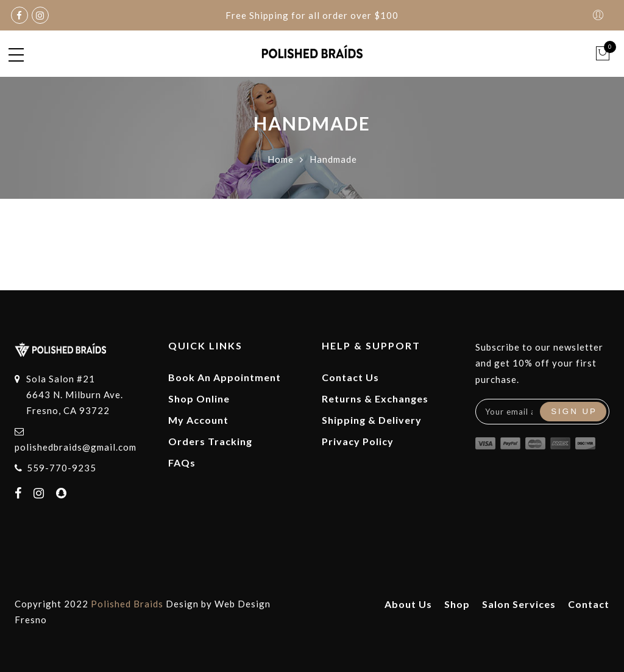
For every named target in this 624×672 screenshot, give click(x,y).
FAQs (182, 463)
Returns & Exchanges (375, 399)
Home (281, 159)
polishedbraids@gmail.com (76, 447)
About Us (408, 604)
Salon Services (519, 604)
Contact (589, 604)
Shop (457, 604)
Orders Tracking (210, 441)
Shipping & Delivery (372, 420)
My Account (198, 420)
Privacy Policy (358, 441)
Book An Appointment (225, 377)
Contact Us (350, 377)
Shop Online (199, 399)
